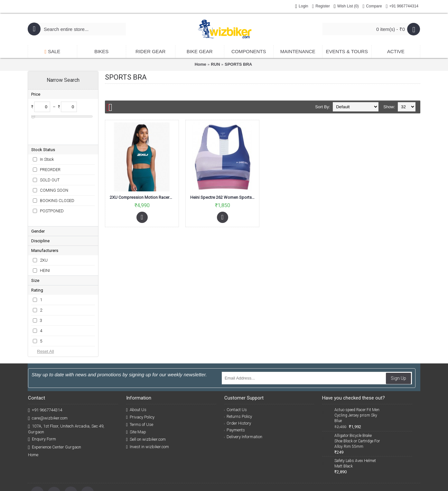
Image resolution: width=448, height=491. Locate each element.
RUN (215, 64)
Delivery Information (243, 405)
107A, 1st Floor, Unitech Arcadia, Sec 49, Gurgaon (66, 398)
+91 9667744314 (45, 379)
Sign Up (398, 347)
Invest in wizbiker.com (148, 416)
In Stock (47, 138)
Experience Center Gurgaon (55, 416)
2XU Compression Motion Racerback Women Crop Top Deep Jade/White (143, 197)
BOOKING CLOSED (57, 180)
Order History (238, 392)
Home (201, 64)
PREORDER (50, 149)
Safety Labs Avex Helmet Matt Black (355, 432)
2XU (44, 229)
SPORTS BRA (238, 64)
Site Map (136, 401)
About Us (136, 379)
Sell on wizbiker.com (146, 408)
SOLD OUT (50, 159)
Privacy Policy (140, 386)
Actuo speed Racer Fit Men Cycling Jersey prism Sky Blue (357, 384)
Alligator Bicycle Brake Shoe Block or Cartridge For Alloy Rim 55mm (357, 410)
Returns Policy (238, 385)
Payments (235, 399)
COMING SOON (54, 169)
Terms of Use (140, 393)
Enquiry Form (42, 408)
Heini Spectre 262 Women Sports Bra (224, 197)
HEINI (45, 239)
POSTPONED (52, 190)
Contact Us (236, 378)
